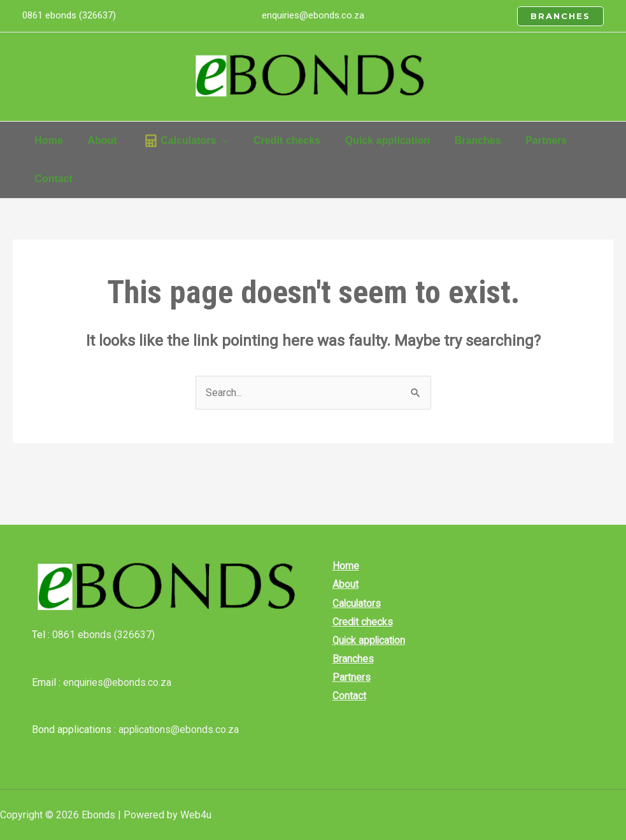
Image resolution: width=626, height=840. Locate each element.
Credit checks (360, 623)
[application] (212, 141)
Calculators (354, 604)
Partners (348, 680)
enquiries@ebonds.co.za (313, 15)
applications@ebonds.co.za (180, 730)
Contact (346, 698)
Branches (350, 661)
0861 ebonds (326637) (103, 635)
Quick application (367, 642)
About (342, 585)
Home (343, 566)
